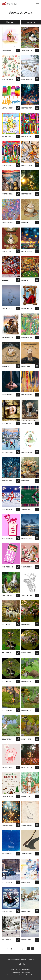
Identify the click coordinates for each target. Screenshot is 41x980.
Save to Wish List (18, 50)
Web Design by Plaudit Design (21, 972)
